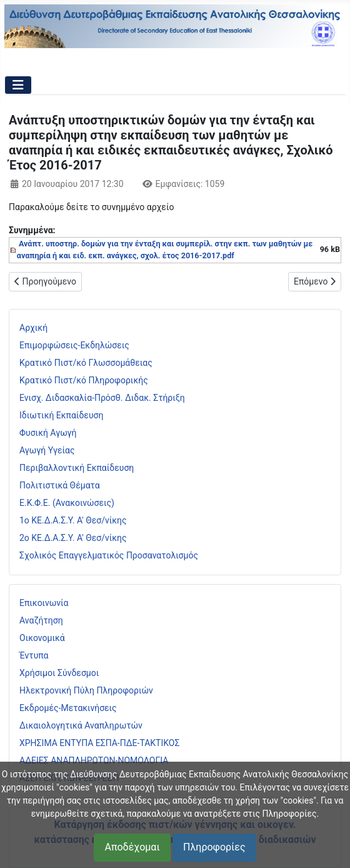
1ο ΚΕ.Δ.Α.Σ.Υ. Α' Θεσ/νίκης (73, 520)
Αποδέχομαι (132, 847)
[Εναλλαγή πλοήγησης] (18, 85)
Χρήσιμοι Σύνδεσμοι (59, 673)
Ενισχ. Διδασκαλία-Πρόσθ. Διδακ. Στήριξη (102, 398)
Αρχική (33, 328)
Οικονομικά (42, 638)
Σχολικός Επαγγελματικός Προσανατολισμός (109, 555)
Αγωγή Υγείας (47, 450)
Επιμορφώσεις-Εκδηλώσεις (74, 345)
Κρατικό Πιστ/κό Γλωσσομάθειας (86, 363)
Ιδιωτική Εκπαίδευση (61, 415)
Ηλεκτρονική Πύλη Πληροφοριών (86, 690)
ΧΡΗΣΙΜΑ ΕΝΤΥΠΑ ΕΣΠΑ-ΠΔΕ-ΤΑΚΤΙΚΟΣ (99, 743)
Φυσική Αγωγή (48, 433)
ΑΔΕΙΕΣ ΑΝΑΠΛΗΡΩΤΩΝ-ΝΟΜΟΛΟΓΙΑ (94, 760)
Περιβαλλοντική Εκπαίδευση (77, 468)
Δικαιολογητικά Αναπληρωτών (81, 725)
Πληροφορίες (214, 847)
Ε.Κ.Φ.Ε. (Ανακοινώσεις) (67, 503)
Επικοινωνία (44, 603)
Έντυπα (34, 655)
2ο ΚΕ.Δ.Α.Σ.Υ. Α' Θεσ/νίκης (73, 538)
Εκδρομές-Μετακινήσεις (68, 708)
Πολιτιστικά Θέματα (60, 485)
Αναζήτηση (41, 620)
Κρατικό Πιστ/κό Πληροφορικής (84, 380)
